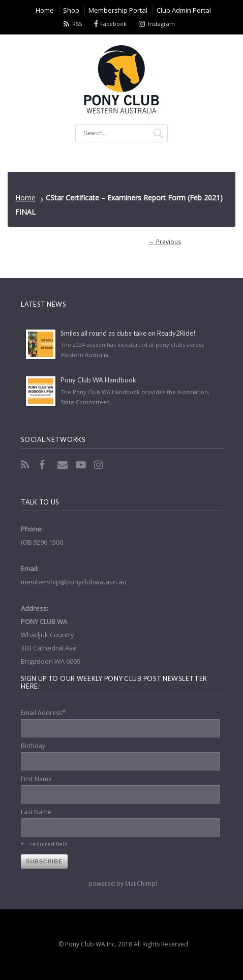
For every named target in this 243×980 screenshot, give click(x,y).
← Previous (165, 242)
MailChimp (140, 884)
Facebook (113, 24)
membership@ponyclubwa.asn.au (74, 582)
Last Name (36, 812)
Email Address (43, 712)
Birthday (33, 746)
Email (64, 465)
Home (25, 198)
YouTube (82, 465)
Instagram (161, 24)
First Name (36, 779)
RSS (77, 24)
